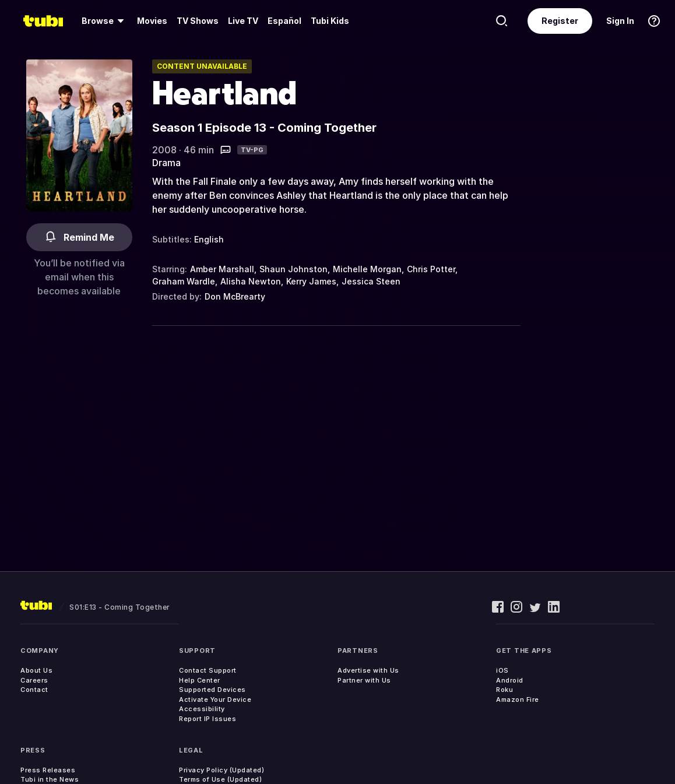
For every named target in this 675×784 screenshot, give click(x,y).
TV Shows (198, 21)
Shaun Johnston (293, 269)
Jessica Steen (371, 281)
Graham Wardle (184, 281)
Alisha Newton (251, 281)
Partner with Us (364, 680)
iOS (502, 670)
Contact (34, 690)
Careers (34, 680)
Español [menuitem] (284, 21)
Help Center (200, 680)
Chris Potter (431, 269)
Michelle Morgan (367, 269)
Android (510, 680)
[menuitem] (105, 21)
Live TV (243, 21)
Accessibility (202, 709)
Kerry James (311, 281)
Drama (166, 163)
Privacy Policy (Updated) (222, 770)
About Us (36, 670)
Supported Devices (212, 690)
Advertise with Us (368, 670)
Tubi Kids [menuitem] (330, 21)
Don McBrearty (235, 296)
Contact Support (208, 670)
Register (560, 21)
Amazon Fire (518, 699)
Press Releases (48, 770)
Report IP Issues (208, 719)
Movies (152, 21)
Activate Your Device (215, 699)
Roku (505, 690)
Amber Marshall (222, 269)
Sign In (620, 21)
